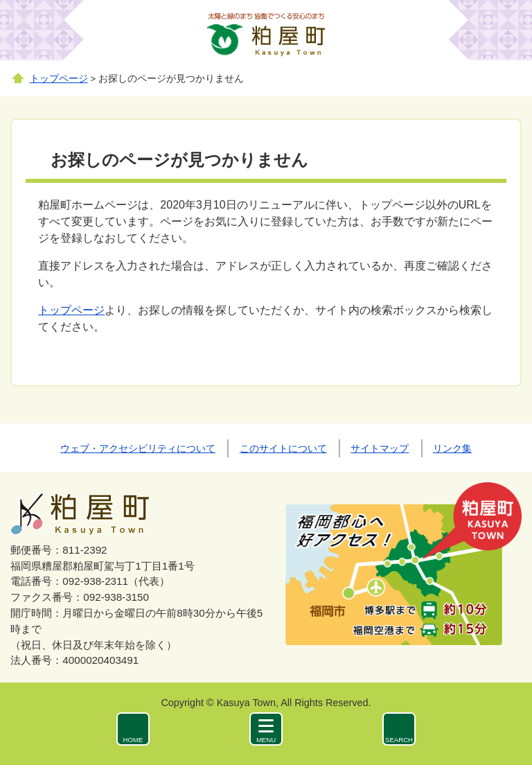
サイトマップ (380, 448)
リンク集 (452, 448)
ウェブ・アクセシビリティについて (138, 448)
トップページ (59, 79)
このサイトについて (283, 448)
